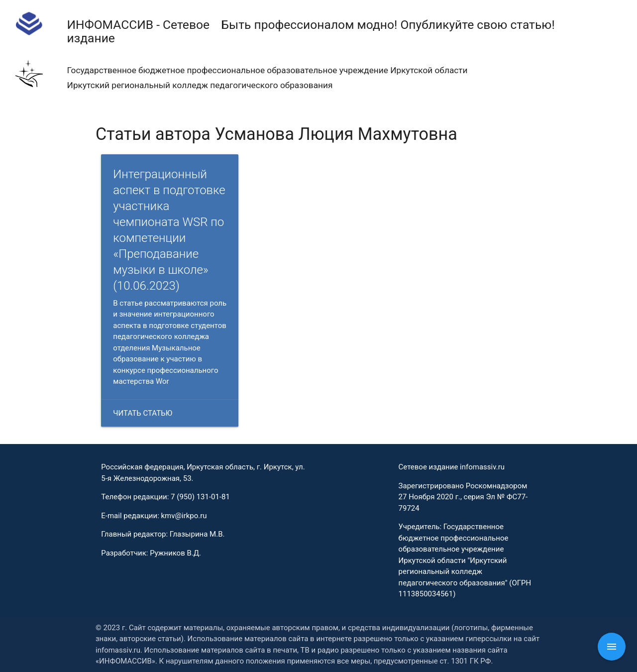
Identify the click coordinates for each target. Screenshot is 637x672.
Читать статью (143, 413)
